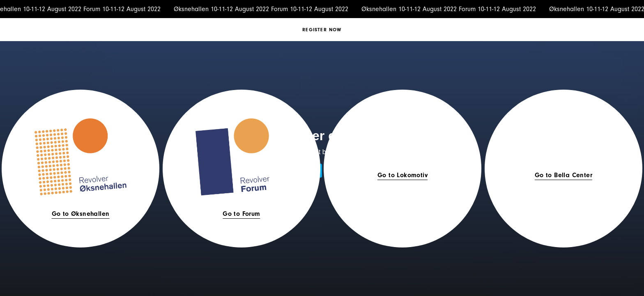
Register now (322, 30)
